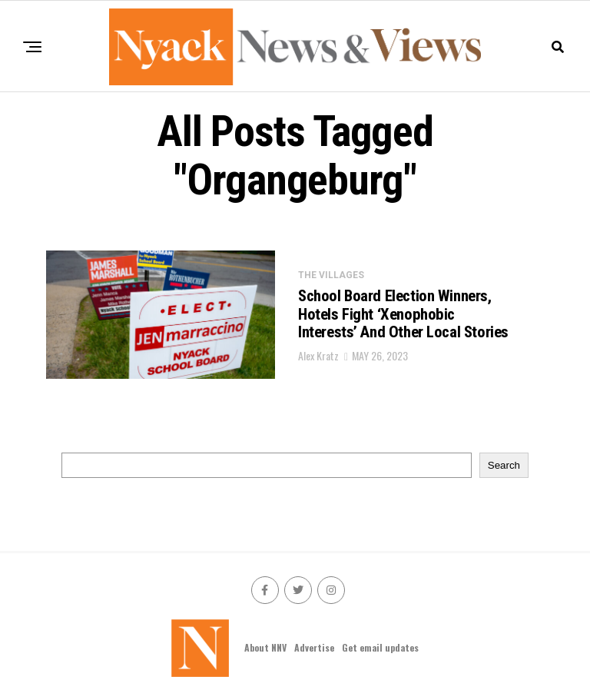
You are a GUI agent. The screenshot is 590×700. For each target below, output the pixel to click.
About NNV (265, 647)
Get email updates (380, 647)
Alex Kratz (318, 367)
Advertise (314, 647)
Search (504, 465)
